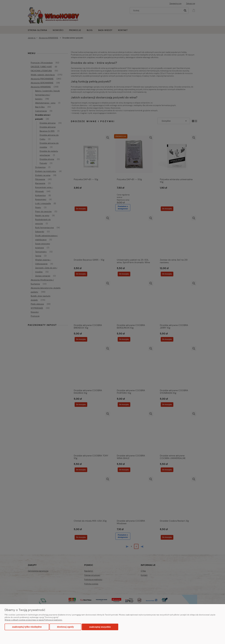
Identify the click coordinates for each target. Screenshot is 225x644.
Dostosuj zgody (65, 627)
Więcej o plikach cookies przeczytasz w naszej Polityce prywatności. (34, 620)
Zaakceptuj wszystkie (100, 627)
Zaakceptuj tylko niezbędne (27, 627)
